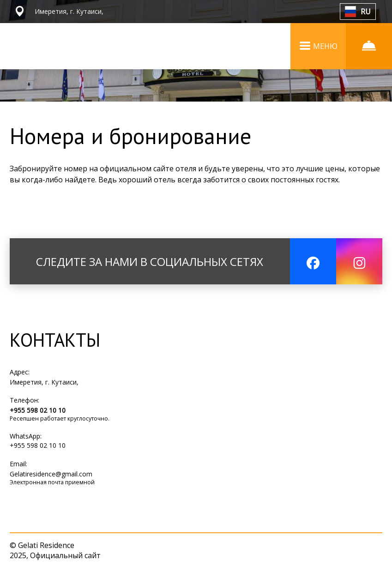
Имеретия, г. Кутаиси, (44, 382)
